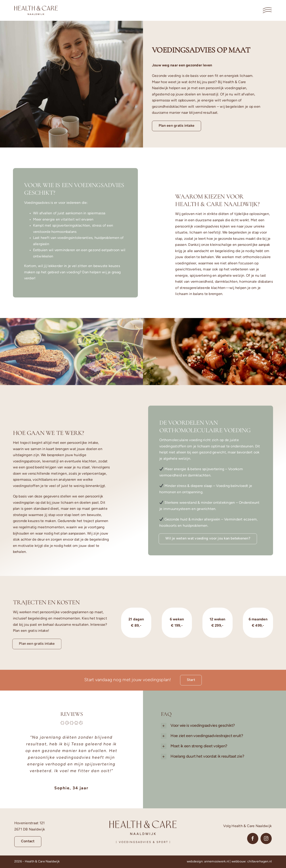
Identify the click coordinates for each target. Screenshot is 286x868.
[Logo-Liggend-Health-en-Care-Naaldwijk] (36, 8)
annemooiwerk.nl (217, 862)
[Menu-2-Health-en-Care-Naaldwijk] (267, 9)
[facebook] (253, 839)
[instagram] (266, 839)
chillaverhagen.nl (260, 862)
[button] (218, 726)
